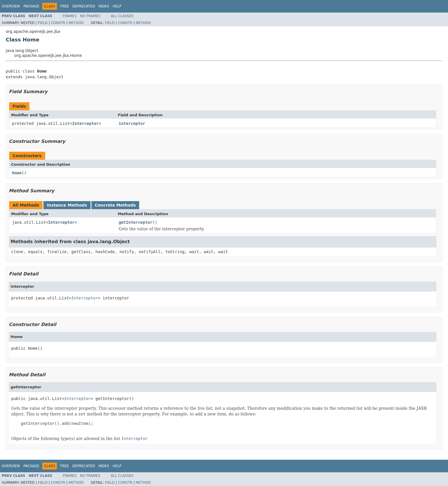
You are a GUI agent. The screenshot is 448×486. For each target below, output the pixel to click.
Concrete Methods (115, 205)
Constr (58, 23)
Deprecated (84, 6)
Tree (64, 6)
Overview (11, 6)
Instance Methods (67, 205)
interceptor (132, 123)
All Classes (122, 16)
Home (17, 173)
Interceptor (86, 123)
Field (43, 23)
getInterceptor (136, 222)
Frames (70, 16)
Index (104, 6)
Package (31, 6)
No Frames (90, 16)
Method (76, 23)
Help (117, 6)
